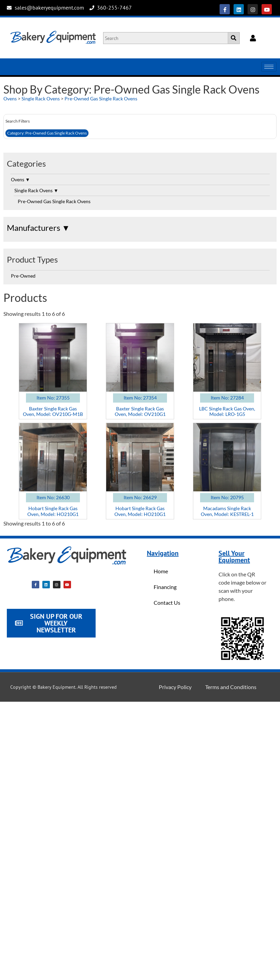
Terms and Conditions (231, 687)
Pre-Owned (23, 276)
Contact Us (167, 603)
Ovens (10, 99)
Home (161, 571)
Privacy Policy (175, 687)
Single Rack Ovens (41, 99)
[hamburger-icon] (269, 67)
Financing (165, 587)
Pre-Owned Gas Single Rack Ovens (101, 99)
